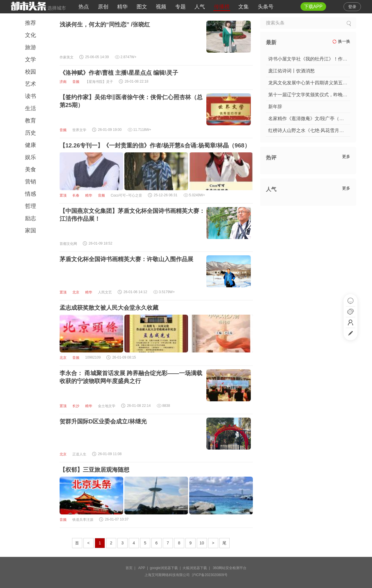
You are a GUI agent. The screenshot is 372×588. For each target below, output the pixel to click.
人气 (200, 7)
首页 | (131, 568)
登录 (352, 7)
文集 (244, 7)
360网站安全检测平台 (230, 568)
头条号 (266, 7)
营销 (31, 182)
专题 (180, 7)
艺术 (31, 84)
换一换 (341, 41)
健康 (31, 145)
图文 (142, 7)
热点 (84, 7)
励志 (31, 218)
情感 (31, 194)
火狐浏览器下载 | (197, 568)
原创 (103, 7)
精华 (122, 7)
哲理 (31, 206)
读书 (31, 96)
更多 (346, 156)
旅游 (31, 47)
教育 (31, 121)
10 (202, 543)
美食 (31, 169)
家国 (31, 230)
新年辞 (275, 107)
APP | (144, 568)
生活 (31, 108)
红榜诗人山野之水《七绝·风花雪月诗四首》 (313, 130)
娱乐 (31, 157)
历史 (31, 133)
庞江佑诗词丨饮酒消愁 (291, 71)
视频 (161, 7)
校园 (31, 72)
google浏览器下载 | (166, 568)
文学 (31, 59)
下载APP (313, 7)
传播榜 (222, 7)
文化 (31, 35)
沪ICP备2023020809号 (210, 575)
